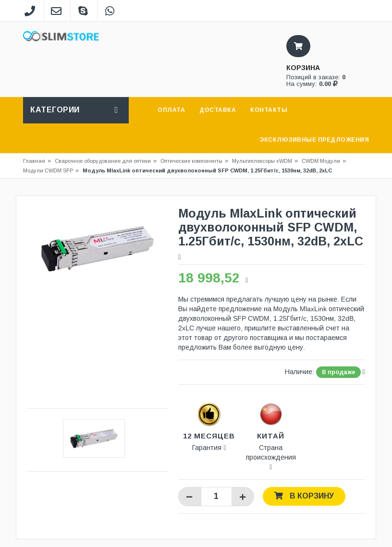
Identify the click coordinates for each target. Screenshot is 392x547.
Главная (34, 161)
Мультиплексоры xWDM (262, 161)
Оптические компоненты (191, 161)
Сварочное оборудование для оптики (106, 161)
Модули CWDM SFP (48, 170)
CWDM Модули (321, 161)
